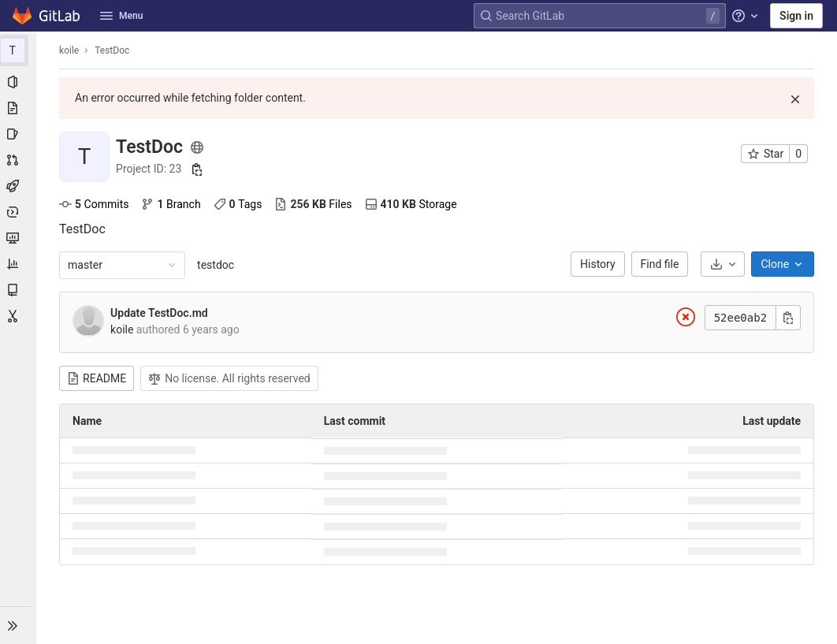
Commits (95, 204)
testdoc (216, 265)
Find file (661, 264)
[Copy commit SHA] (789, 318)
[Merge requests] (19, 160)
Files (314, 204)
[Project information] (19, 82)
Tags (239, 204)
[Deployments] (19, 212)
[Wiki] (19, 290)
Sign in (796, 16)
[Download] (724, 264)
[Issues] (19, 134)
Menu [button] (121, 16)
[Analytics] (19, 264)
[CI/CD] (19, 186)
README (97, 378)
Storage (411, 204)
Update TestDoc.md (160, 313)
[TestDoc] (19, 50)
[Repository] (19, 108)
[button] (19, 625)
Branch (171, 204)
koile (70, 50)
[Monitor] (19, 238)
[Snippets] (19, 316)
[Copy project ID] (198, 169)
